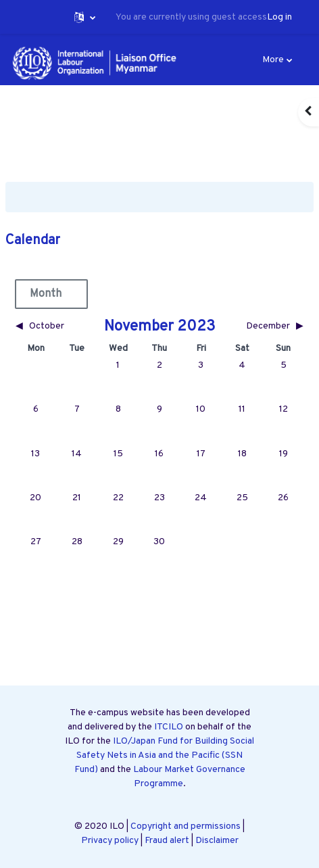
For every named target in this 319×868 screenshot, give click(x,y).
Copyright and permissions (186, 826)
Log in (279, 17)
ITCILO (169, 727)
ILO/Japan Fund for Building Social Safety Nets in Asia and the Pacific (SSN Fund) (165, 755)
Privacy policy (110, 841)
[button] (85, 17)
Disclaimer (217, 841)
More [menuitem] (273, 60)
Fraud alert (167, 841)
